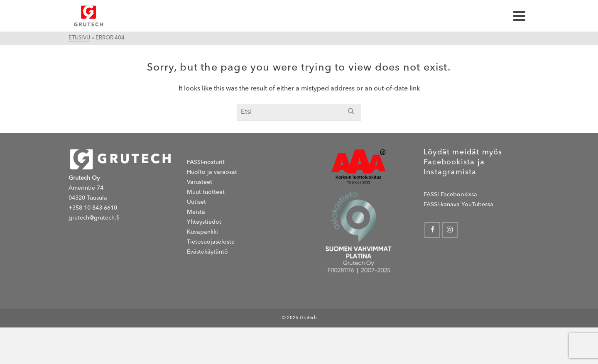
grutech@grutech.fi (94, 218)
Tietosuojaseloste (211, 242)
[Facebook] (432, 230)
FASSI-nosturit (206, 162)
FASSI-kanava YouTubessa (458, 205)
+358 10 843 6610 (93, 208)
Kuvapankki (202, 232)
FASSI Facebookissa (450, 195)
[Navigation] (519, 16)
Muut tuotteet (206, 192)
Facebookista (449, 162)
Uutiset (196, 202)
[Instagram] (450, 230)
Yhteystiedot (204, 222)
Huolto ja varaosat (212, 172)
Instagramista (450, 172)
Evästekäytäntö (207, 252)
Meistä (196, 212)
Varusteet (200, 182)
